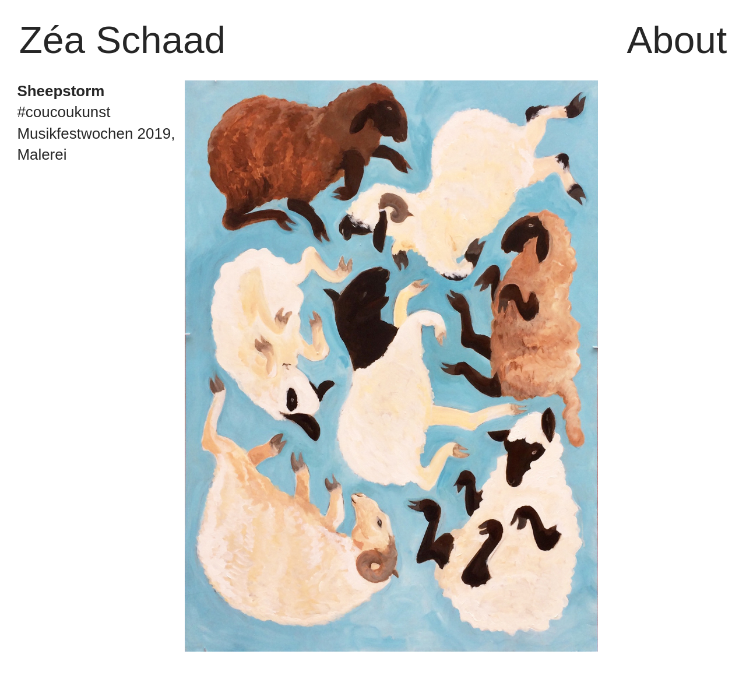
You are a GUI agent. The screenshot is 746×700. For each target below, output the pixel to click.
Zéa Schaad (122, 40)
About (677, 40)
